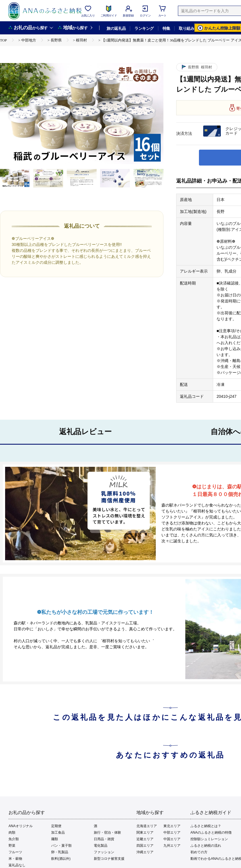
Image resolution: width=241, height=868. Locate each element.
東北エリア (172, 826)
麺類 (55, 839)
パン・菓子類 (61, 846)
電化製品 (101, 846)
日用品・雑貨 (104, 839)
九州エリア (172, 846)
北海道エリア (147, 826)
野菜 (12, 846)
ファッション (104, 852)
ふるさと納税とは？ (206, 826)
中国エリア (172, 839)
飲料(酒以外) (61, 859)
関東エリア (145, 833)
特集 (166, 28)
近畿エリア (145, 839)
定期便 (56, 826)
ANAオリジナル (21, 826)
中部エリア (172, 833)
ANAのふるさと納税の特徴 (211, 833)
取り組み (186, 28)
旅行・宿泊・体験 (107, 833)
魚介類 (14, 839)
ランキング (144, 28)
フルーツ (15, 852)
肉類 (12, 833)
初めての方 (199, 852)
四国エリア (145, 846)
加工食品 (58, 833)
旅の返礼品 (116, 28)
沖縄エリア (145, 852)
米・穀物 (15, 859)
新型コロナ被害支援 (109, 859)
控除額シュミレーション (209, 839)
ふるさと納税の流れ (206, 846)
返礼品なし (17, 865)
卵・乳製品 (60, 852)
